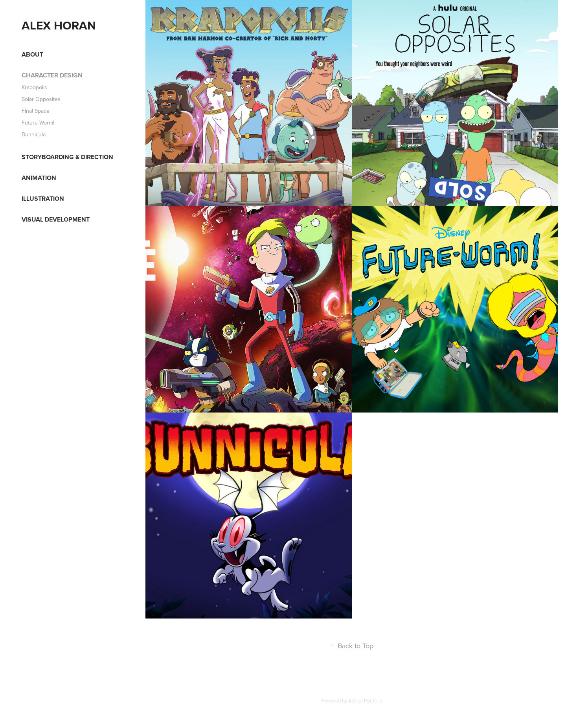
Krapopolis (34, 87)
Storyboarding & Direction (67, 157)
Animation (39, 178)
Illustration (43, 199)
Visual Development (56, 219)
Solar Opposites (41, 99)
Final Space (36, 111)
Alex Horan (59, 25)
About (32, 54)
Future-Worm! (38, 123)
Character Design (52, 75)
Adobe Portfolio (365, 700)
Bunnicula (34, 134)
